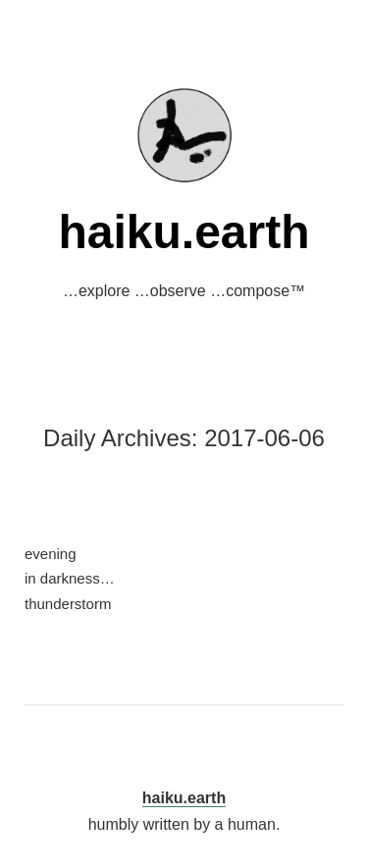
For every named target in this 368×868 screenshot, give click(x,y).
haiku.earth (184, 232)
